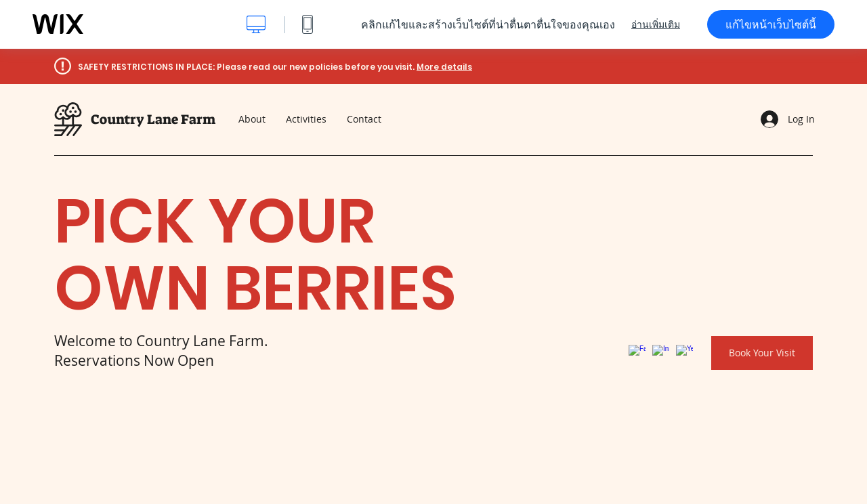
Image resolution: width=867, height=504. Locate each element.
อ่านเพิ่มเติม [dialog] (656, 24)
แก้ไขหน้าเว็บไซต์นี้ (771, 24)
